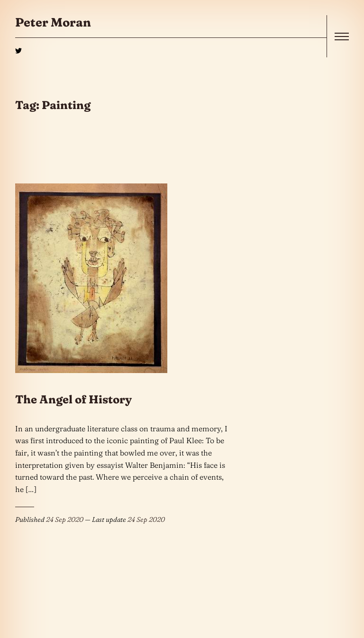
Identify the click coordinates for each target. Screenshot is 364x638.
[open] (342, 36)
